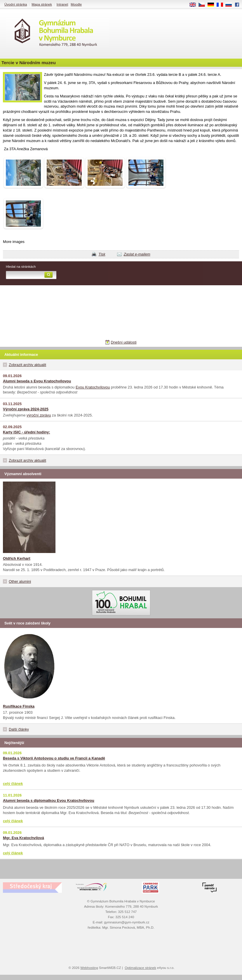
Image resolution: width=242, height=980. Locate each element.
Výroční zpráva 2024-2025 (26, 409)
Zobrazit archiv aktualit (27, 365)
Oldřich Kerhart (17, 558)
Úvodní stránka (16, 4)
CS (204, 5)
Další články (19, 729)
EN (195, 5)
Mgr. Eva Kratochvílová (23, 838)
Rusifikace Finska (19, 706)
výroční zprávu (39, 415)
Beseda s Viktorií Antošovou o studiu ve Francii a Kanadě (54, 758)
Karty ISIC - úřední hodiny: (26, 432)
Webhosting (89, 968)
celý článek (13, 784)
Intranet (62, 4)
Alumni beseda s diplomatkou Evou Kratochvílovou (49, 800)
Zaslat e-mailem (137, 254)
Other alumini (20, 581)
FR (222, 5)
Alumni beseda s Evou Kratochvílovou (37, 381)
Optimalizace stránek (140, 968)
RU (231, 5)
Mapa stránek (42, 4)
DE (213, 5)
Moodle (76, 4)
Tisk (102, 254)
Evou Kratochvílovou (93, 387)
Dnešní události (123, 342)
